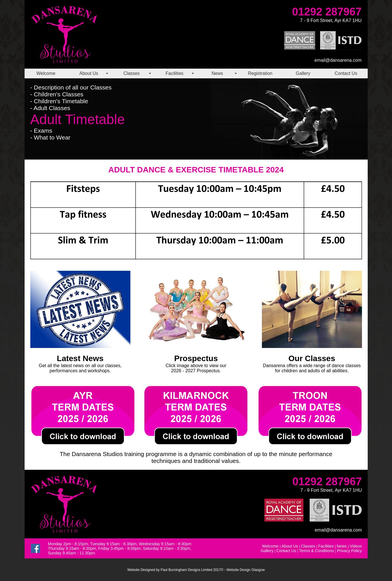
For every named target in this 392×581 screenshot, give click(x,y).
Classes (132, 73)
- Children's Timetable (59, 101)
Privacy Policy (349, 551)
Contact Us (346, 73)
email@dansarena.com (338, 60)
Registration (260, 73)
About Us (89, 73)
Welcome (46, 73)
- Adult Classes (50, 108)
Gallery (303, 73)
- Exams (41, 131)
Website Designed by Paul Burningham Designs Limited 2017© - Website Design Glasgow (196, 570)
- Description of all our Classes (71, 87)
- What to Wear (50, 137)
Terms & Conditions (316, 551)
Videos (356, 546)
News (217, 73)
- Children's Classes (57, 94)
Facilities (174, 73)
